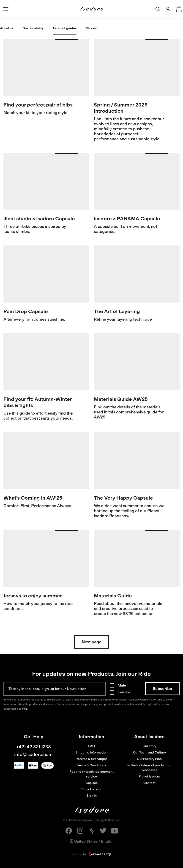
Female (124, 692)
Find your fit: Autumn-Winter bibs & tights (38, 402)
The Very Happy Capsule (123, 498)
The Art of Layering (117, 311)
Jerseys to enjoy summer (33, 596)
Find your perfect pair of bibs (38, 105)
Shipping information (91, 752)
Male (122, 685)
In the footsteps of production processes (149, 768)
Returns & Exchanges (91, 759)
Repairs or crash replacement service (91, 774)
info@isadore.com (33, 754)
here (25, 709)
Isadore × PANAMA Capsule (127, 219)
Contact (149, 783)
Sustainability (33, 28)
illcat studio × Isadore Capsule (39, 219)
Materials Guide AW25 (121, 399)
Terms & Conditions (91, 765)
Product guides (65, 28)
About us (7, 28)
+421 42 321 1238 (33, 747)
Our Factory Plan (149, 759)
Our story (149, 746)
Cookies (91, 783)
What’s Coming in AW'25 (33, 498)
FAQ (91, 746)
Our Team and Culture (149, 752)
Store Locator (91, 789)
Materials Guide (113, 596)
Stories (91, 28)
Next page (91, 642)
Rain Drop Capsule (26, 311)
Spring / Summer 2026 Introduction (121, 108)
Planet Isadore (149, 776)
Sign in (91, 796)
